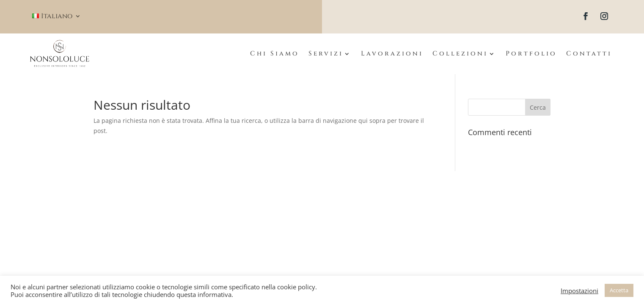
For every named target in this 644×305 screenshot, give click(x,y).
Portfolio (531, 54)
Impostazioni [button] (579, 291)
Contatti (589, 54)
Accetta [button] (619, 290)
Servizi (326, 54)
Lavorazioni (392, 54)
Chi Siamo (275, 54)
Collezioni (460, 54)
